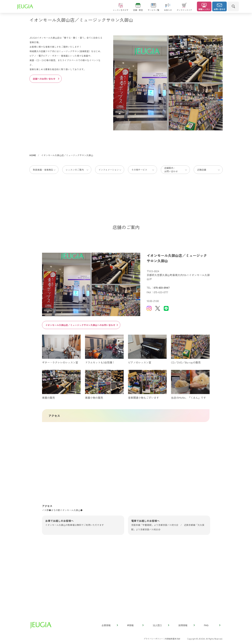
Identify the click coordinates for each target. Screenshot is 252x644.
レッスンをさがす (121, 8)
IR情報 (135, 625)
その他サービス (139, 170)
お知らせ (168, 8)
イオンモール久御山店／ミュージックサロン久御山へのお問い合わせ (81, 325)
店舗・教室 (138, 8)
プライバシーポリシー (153, 639)
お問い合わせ (219, 7)
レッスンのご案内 (75, 170)
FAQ (212, 625)
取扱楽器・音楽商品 (43, 170)
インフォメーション (109, 170)
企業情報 (110, 625)
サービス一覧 (153, 8)
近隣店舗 (202, 170)
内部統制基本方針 (173, 639)
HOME (33, 155)
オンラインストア (184, 8)
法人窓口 (161, 625)
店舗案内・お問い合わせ (171, 170)
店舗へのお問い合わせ (46, 79)
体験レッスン (204, 7)
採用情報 (186, 625)
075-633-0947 (162, 287)
